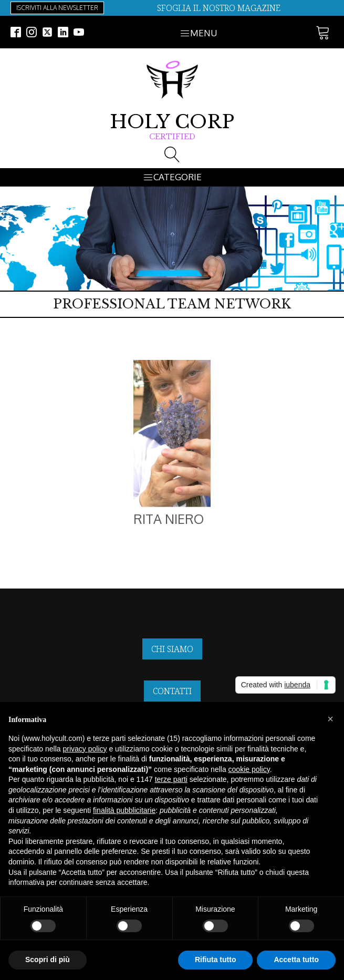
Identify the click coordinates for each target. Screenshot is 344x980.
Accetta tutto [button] (296, 960)
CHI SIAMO (172, 649)
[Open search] (172, 154)
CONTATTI (172, 691)
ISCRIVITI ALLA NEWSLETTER (57, 8)
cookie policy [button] (249, 769)
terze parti (171, 779)
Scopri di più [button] (48, 960)
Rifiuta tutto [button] (216, 960)
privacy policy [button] (85, 749)
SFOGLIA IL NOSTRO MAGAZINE (219, 8)
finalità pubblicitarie (124, 810)
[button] (330, 719)
